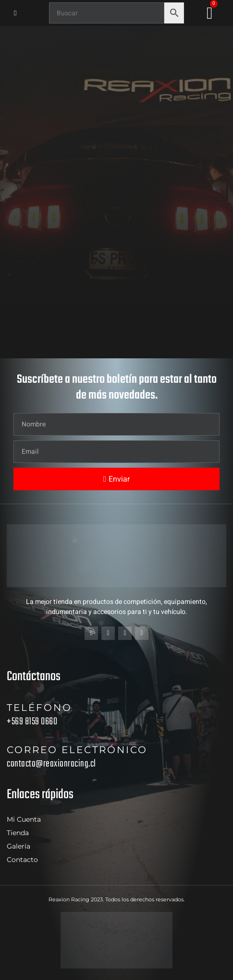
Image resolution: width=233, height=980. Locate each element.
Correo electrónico (77, 750)
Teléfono (39, 708)
